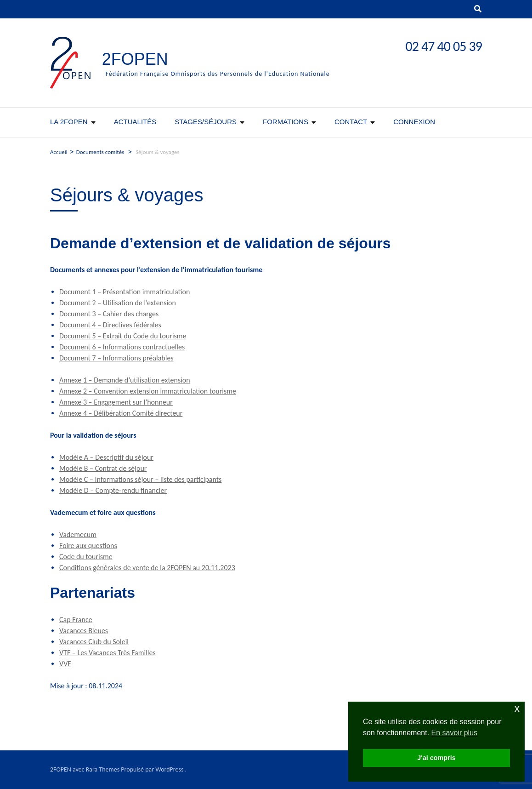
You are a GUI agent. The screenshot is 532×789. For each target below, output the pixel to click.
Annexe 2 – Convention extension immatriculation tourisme (148, 391)
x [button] (517, 708)
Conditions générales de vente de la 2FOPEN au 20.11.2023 (147, 568)
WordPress (169, 769)
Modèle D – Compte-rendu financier (113, 490)
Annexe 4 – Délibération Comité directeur (121, 413)
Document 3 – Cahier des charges (109, 314)
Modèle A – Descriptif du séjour (106, 457)
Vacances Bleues (84, 631)
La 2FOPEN (69, 122)
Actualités (135, 122)
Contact (351, 122)
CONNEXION (414, 122)
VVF (65, 664)
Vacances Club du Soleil (94, 642)
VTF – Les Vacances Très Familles (108, 653)
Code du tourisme (86, 557)
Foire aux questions (88, 546)
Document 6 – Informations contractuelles (122, 347)
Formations (286, 122)
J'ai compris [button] (436, 758)
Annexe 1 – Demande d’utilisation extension (125, 380)
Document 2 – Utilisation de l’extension (118, 303)
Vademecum (78, 535)
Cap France (76, 620)
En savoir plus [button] (455, 733)
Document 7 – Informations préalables (116, 358)
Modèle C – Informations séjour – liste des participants (140, 479)
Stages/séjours (206, 122)
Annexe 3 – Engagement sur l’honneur (116, 402)
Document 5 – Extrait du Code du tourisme (123, 336)
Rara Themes (103, 769)
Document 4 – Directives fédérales (110, 325)
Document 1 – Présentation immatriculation (125, 292)
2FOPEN (135, 59)
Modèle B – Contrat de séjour (103, 468)
